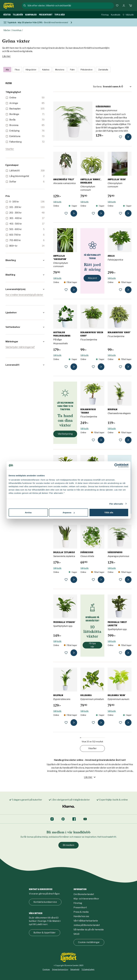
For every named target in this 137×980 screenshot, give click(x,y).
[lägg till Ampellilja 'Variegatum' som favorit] (66, 290)
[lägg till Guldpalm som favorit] (66, 723)
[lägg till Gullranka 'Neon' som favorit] (120, 723)
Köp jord (92, 278)
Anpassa (69, 512)
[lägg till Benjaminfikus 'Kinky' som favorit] (120, 367)
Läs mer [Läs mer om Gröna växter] (6, 56)
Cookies (46, 969)
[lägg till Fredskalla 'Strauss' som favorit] (66, 653)
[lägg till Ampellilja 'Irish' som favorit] (120, 213)
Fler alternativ (116, 504)
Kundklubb (116, 15)
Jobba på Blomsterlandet (87, 925)
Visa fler (10, 149)
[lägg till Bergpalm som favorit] (120, 440)
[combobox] (70, 6)
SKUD (76, 934)
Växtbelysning (65, 434)
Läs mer (90, 777)
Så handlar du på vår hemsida (89, 930)
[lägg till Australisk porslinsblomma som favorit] (66, 367)
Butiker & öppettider (45, 933)
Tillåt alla (109, 512)
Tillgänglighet (88, 969)
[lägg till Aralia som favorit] (120, 290)
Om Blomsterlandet (84, 894)
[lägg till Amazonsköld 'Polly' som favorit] (66, 213)
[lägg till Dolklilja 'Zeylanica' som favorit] (66, 580)
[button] (25, 260)
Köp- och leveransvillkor (86, 899)
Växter (7, 30)
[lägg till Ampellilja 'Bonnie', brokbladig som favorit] (93, 213)
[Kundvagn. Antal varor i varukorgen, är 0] (130, 6)
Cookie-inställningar (89, 942)
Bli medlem (68, 845)
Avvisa (28, 512)
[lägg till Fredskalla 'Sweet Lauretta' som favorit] (120, 653)
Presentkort (80, 907)
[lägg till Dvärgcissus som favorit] (93, 580)
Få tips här (92, 645)
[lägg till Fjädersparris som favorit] (120, 137)
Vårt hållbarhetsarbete (86, 921)
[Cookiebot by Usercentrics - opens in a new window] (116, 465)
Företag (105, 15)
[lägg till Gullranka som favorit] (93, 723)
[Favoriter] (117, 6)
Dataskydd (75, 969)
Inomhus (17, 30)
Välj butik (128, 15)
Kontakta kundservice (45, 902)
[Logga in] (124, 6)
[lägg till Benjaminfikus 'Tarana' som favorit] (93, 440)
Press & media (81, 912)
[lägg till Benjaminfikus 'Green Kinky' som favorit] (93, 367)
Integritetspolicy (60, 969)
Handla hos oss (81, 916)
